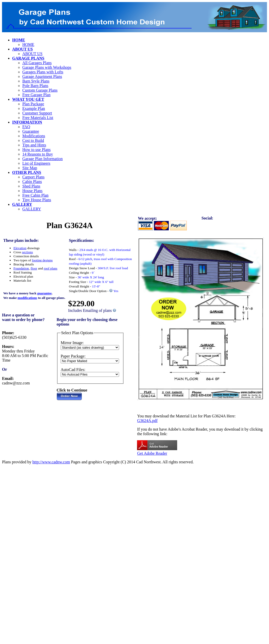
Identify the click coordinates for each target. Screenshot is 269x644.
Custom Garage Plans (40, 90)
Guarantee (31, 131)
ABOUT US (32, 54)
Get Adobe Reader (152, 453)
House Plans (32, 191)
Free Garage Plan (36, 95)
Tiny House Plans (37, 200)
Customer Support (37, 113)
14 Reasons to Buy (38, 154)
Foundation (21, 268)
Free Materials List (38, 118)
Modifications (34, 136)
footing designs (42, 260)
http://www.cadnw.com (51, 462)
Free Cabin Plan (35, 195)
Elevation (20, 248)
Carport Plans (33, 177)
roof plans (51, 268)
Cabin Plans (32, 182)
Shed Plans (31, 186)
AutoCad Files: (73, 370)
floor (34, 268)
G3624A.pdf (147, 421)
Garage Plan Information (43, 159)
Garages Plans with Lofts (43, 72)
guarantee (45, 293)
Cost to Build (33, 140)
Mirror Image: (72, 343)
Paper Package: (73, 356)
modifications (27, 298)
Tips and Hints (34, 145)
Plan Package (33, 104)
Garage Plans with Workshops (47, 67)
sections (28, 252)
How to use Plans (37, 150)
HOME (28, 45)
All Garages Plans (37, 63)
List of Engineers (36, 163)
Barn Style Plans (36, 81)
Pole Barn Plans (35, 86)
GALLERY (32, 209)
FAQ (26, 127)
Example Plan (34, 108)
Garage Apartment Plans (42, 77)
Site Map (30, 168)
